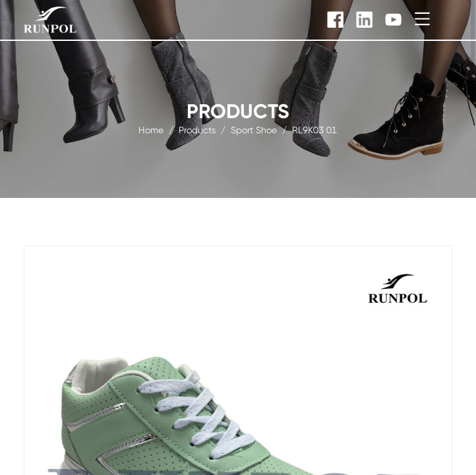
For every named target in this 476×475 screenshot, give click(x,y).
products (197, 129)
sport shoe (254, 129)
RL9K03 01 (314, 129)
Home (151, 129)
